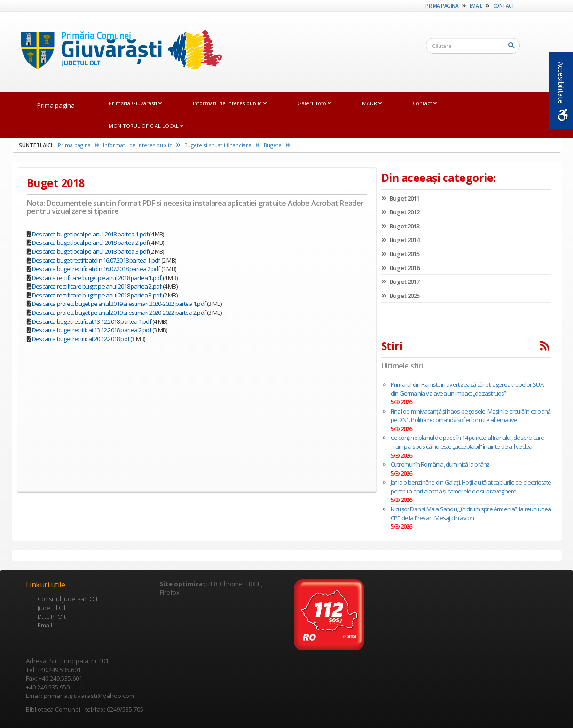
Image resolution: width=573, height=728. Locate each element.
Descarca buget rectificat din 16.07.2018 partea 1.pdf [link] (96, 260)
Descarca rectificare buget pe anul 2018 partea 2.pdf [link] (97, 286)
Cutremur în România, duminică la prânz (440, 464)
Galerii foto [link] (314, 103)
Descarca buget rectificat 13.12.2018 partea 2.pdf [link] (92, 330)
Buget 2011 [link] (400, 198)
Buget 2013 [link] (400, 226)
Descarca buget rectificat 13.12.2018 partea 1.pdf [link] (92, 321)
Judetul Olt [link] (52, 608)
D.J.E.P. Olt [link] (52, 617)
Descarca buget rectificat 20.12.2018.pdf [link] (81, 339)
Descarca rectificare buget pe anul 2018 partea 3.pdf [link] (97, 295)
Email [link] (476, 6)
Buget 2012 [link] (400, 212)
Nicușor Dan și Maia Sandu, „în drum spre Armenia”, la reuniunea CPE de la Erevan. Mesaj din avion (471, 513)
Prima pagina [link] (442, 6)
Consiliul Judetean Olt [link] (68, 599)
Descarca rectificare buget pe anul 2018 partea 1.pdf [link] (97, 278)
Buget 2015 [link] (400, 254)
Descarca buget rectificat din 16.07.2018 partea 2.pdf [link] (96, 269)
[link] (117, 51)
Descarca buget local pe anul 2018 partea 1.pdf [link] (90, 234)
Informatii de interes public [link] (230, 103)
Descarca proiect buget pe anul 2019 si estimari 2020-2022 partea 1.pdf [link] (119, 304)
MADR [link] (372, 103)
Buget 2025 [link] (400, 296)
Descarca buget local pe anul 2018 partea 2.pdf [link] (90, 243)
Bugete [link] (277, 145)
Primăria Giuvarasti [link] (135, 103)
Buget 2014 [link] (400, 240)
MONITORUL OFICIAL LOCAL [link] (146, 126)
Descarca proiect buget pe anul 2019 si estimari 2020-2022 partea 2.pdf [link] (119, 313)
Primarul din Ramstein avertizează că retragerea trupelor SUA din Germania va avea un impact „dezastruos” (467, 389)
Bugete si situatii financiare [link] (222, 145)
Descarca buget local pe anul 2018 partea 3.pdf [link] (90, 251)
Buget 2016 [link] (400, 268)
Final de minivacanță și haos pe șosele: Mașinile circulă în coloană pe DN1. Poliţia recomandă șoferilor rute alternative (471, 416)
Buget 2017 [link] (400, 282)
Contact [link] (504, 6)
